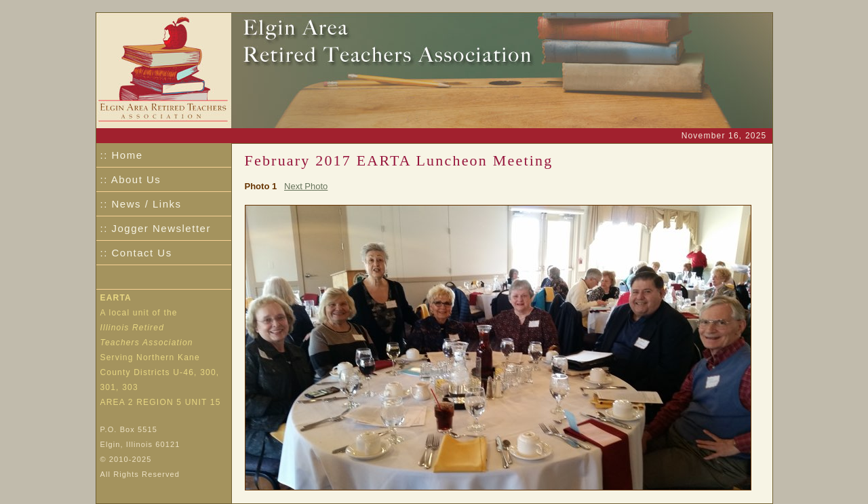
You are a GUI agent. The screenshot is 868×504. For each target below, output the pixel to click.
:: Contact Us (136, 253)
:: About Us (131, 179)
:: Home (122, 155)
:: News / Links (141, 204)
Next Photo (306, 186)
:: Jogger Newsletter (156, 228)
